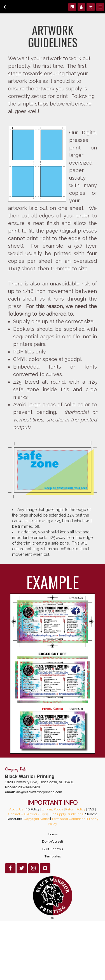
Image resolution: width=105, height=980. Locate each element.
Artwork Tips (37, 814)
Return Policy (75, 809)
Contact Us (16, 814)
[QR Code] (72, 7)
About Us (16, 809)
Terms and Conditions (68, 819)
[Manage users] (81, 7)
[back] (4, 7)
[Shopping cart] (91, 7)
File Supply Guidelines (66, 814)
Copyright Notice (37, 819)
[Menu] (100, 7)
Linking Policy (52, 809)
